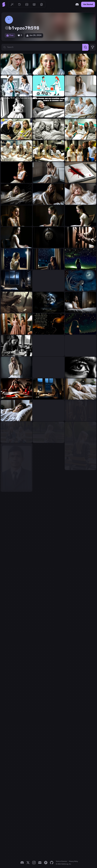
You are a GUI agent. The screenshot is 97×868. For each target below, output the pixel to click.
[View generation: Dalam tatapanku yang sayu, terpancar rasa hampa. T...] (81, 367)
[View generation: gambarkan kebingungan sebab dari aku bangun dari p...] (48, 108)
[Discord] (77, 4)
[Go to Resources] (42, 4)
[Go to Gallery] (27, 4)
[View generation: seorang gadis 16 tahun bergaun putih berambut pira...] (16, 259)
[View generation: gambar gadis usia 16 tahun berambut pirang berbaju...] (48, 129)
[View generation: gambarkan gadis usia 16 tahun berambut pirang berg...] (81, 346)
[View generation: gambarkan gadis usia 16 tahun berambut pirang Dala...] (48, 367)
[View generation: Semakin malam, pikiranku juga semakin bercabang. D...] (48, 324)
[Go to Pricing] (34, 4)
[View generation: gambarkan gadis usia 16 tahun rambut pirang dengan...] (16, 64)
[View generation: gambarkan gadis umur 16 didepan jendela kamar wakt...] (48, 389)
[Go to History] (19, 4)
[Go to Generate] (12, 4)
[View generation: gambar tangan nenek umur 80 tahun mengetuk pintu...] (81, 237)
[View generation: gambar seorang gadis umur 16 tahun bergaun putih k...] (16, 216)
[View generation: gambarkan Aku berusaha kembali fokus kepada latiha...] (16, 389)
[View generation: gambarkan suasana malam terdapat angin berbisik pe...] (48, 281)
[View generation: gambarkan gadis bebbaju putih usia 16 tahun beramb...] (16, 346)
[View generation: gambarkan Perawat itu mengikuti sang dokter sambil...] (48, 86)
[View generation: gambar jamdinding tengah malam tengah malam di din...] (48, 237)
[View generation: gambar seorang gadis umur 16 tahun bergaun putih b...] (16, 194)
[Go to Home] (4, 4)
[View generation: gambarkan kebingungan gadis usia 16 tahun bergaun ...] (81, 86)
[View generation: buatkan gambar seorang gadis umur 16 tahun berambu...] (81, 389)
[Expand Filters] (93, 47)
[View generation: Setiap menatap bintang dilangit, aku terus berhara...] (81, 324)
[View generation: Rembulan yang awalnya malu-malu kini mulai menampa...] (48, 302)
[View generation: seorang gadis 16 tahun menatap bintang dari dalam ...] (48, 259)
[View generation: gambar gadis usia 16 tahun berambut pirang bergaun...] (16, 173)
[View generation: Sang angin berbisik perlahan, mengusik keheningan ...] (81, 281)
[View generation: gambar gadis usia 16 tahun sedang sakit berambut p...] (81, 108)
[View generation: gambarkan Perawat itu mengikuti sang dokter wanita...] (16, 86)
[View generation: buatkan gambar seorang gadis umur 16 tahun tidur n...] (16, 411)
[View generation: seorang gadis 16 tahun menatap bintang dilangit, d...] (81, 259)
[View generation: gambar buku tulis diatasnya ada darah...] (81, 173)
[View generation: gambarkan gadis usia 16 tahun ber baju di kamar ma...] (16, 324)
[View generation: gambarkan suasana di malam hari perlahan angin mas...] (16, 281)
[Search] (85, 47)
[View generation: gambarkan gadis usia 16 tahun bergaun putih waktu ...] (81, 302)
